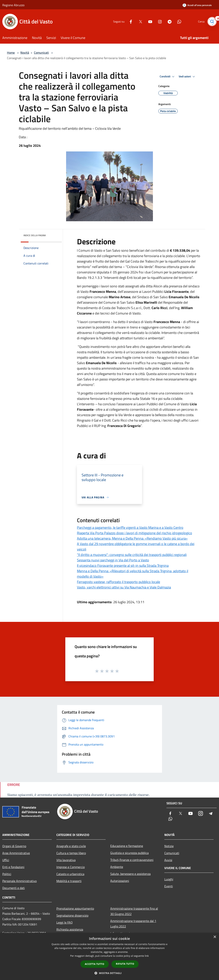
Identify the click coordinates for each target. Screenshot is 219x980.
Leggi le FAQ (65, 922)
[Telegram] (168, 21)
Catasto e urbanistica (70, 874)
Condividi (168, 77)
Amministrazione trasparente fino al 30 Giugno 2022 (134, 911)
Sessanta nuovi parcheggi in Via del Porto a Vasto (113, 560)
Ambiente (117, 867)
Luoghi (169, 879)
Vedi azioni (187, 77)
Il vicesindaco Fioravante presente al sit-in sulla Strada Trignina (123, 566)
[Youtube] (148, 21)
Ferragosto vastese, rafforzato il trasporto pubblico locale (119, 582)
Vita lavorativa (66, 860)
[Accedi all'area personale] (197, 5)
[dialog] (109, 956)
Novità (25, 53)
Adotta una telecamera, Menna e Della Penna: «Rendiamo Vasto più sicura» (132, 538)
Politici (7, 874)
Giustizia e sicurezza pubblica (129, 853)
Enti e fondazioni (13, 867)
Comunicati (41, 53)
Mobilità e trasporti (69, 881)
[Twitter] (139, 21)
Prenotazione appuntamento (75, 908)
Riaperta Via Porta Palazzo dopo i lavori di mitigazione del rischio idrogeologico (135, 533)
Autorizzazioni (120, 881)
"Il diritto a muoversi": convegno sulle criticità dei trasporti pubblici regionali (132, 555)
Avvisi (168, 860)
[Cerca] (212, 22)
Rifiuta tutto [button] (125, 964)
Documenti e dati (14, 888)
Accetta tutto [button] (95, 964)
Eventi (169, 886)
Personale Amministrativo (19, 881)
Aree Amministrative (16, 853)
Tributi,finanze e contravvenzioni (132, 860)
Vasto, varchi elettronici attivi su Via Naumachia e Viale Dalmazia (124, 587)
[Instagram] (158, 21)
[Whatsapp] (178, 21)
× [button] (215, 937)
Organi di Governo (14, 846)
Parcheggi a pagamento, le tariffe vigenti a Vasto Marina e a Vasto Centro (130, 528)
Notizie (169, 846)
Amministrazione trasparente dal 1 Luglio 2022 (133, 924)
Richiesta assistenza (70, 929)
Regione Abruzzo (13, 5)
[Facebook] (129, 21)
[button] (109, 973)
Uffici (6, 860)
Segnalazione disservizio (72, 915)
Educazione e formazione (127, 846)
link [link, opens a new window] (147, 956)
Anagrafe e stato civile (71, 846)
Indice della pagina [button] (35, 235)
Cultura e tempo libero (71, 853)
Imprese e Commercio (71, 867)
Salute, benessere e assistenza (130, 874)
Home (11, 53)
